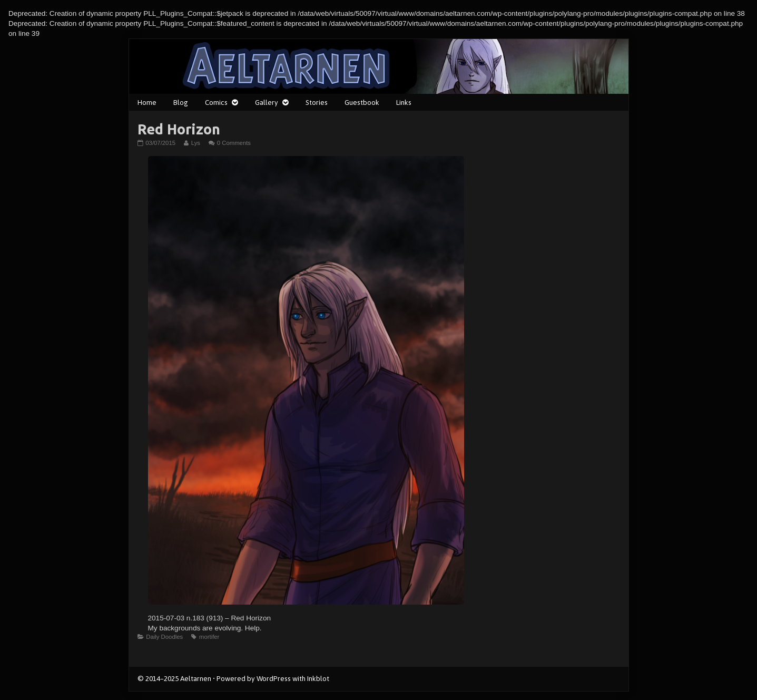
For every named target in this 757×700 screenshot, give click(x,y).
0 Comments (234, 143)
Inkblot (318, 678)
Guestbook (362, 102)
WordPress (274, 678)
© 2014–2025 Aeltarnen (174, 678)
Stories (317, 102)
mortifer (209, 637)
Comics (216, 102)
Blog (181, 102)
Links (404, 102)
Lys (195, 143)
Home (147, 102)
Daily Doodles (164, 637)
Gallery (267, 102)
